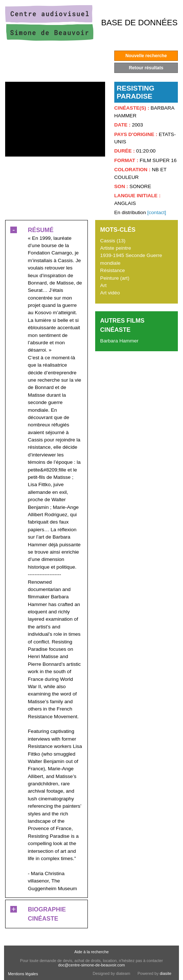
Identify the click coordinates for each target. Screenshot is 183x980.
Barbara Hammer (119, 341)
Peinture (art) (115, 278)
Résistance (113, 270)
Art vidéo (110, 293)
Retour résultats (146, 68)
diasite (166, 973)
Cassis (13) (113, 241)
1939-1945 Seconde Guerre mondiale (131, 259)
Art (103, 285)
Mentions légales (23, 974)
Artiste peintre (116, 248)
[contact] (157, 212)
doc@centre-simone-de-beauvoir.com (91, 965)
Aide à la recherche (91, 952)
